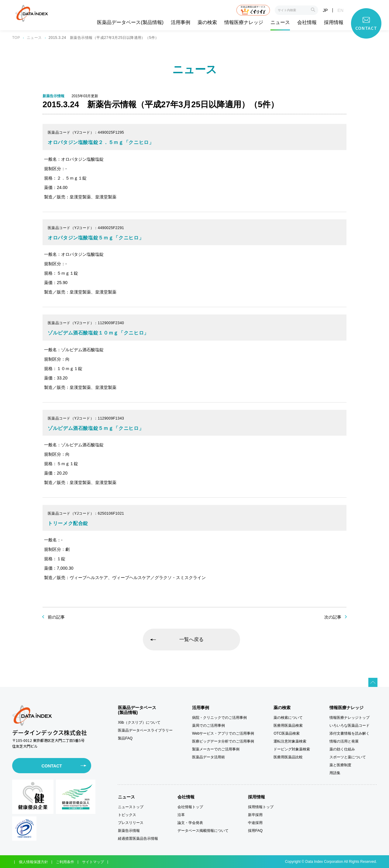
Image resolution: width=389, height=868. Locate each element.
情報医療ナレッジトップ (349, 718)
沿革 (181, 815)
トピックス (127, 815)
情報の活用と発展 (344, 741)
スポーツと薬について (348, 757)
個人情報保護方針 (33, 862)
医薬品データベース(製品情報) (130, 22)
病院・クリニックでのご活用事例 (219, 718)
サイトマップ (93, 862)
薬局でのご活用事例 (208, 726)
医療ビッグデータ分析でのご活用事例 (223, 741)
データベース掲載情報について (203, 831)
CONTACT (52, 766)
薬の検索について (288, 718)
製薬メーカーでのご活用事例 (216, 749)
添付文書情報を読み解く (349, 733)
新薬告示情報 (129, 831)
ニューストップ (131, 807)
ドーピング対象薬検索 (292, 749)
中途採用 (255, 823)
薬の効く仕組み (342, 749)
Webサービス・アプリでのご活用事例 (223, 733)
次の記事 (333, 617)
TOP (16, 38)
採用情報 (334, 22)
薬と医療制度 (340, 765)
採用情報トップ (261, 807)
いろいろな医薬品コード (349, 726)
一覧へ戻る (191, 639)
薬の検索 (207, 22)
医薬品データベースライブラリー (145, 730)
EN (341, 10)
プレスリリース (131, 823)
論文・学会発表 (190, 823)
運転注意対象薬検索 (290, 741)
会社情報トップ (190, 807)
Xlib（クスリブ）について (139, 722)
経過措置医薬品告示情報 (138, 839)
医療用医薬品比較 (288, 757)
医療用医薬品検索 (288, 726)
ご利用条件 (65, 862)
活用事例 (181, 22)
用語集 (335, 773)
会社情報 (307, 22)
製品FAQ (125, 738)
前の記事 (56, 617)
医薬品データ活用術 (208, 757)
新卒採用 (255, 815)
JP (325, 10)
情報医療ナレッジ (244, 22)
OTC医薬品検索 (286, 733)
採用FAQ (255, 831)
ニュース (280, 22)
